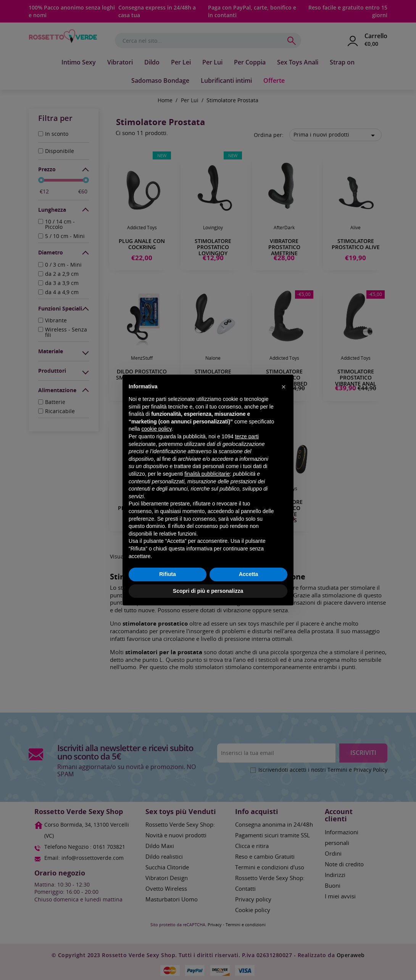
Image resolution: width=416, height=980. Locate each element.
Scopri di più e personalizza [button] (208, 591)
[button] (284, 387)
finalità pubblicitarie (207, 474)
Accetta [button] (249, 574)
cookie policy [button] (156, 429)
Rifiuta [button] (168, 574)
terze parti (247, 436)
